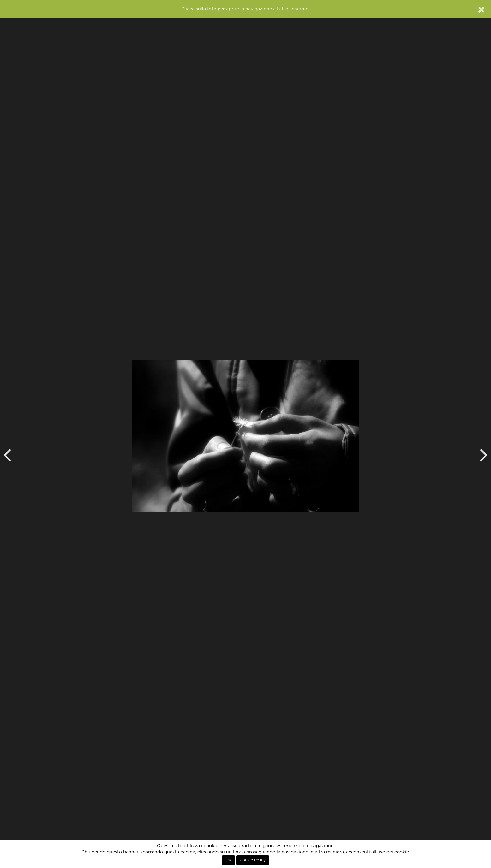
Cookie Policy (253, 860)
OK (228, 860)
